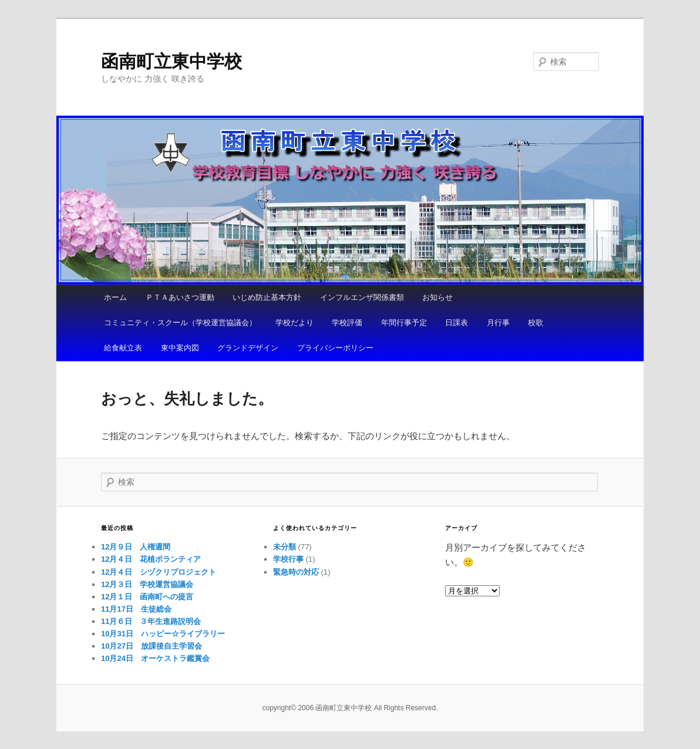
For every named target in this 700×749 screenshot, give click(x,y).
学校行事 (288, 559)
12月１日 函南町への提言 (147, 597)
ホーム (115, 297)
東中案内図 (180, 348)
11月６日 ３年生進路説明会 (151, 621)
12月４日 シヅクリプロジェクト (159, 572)
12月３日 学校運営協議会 (147, 584)
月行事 (498, 323)
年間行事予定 (404, 323)
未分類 (285, 547)
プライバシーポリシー (335, 348)
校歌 (536, 323)
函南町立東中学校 (171, 61)
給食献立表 (123, 348)
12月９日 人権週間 (136, 547)
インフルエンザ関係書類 (362, 297)
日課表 (457, 323)
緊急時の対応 (296, 572)
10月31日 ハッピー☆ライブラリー (163, 634)
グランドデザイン (248, 348)
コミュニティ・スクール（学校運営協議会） (180, 323)
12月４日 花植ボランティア (151, 559)
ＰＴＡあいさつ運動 (180, 297)
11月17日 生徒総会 (136, 609)
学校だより (295, 323)
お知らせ (437, 297)
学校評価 (347, 323)
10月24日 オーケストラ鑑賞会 (155, 658)
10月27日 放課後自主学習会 (152, 646)
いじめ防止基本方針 (267, 297)
